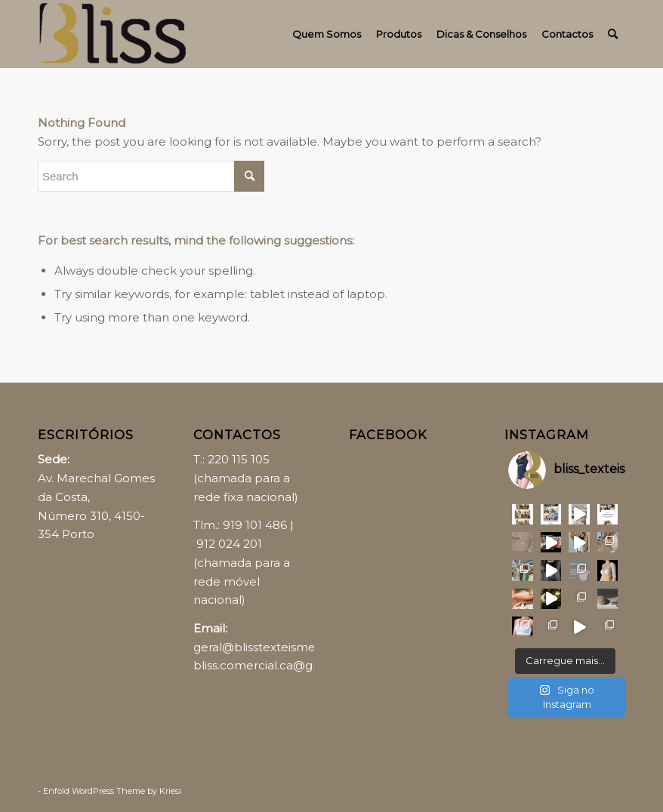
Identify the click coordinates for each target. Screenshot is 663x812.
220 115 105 (239, 459)
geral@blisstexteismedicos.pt (277, 647)
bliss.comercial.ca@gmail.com (279, 665)
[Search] (613, 34)
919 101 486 (255, 525)
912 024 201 (229, 544)
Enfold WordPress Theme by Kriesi (112, 791)
